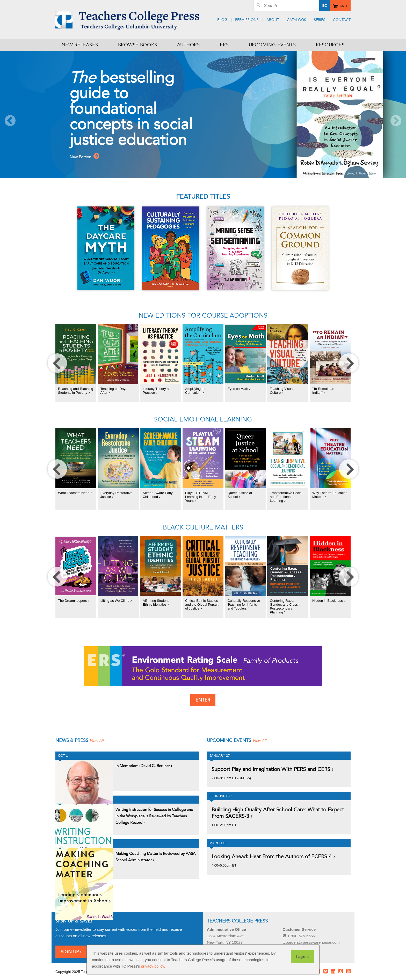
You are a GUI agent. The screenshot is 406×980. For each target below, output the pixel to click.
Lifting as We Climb (115, 601)
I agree (302, 957)
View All (99, 737)
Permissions (247, 20)
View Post (84, 771)
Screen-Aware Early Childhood (158, 495)
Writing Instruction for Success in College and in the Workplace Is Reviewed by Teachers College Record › (154, 812)
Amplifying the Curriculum (196, 391)
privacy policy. (153, 966)
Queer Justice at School (240, 495)
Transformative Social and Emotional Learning (286, 497)
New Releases (80, 45)
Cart (343, 5)
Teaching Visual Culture (282, 391)
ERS (224, 45)
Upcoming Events (272, 45)
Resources (330, 45)
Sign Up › (71, 948)
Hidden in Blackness (328, 601)
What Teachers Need (74, 493)
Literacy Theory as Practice (157, 391)
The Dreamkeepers (72, 601)
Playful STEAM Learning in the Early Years (201, 497)
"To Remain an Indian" (323, 391)
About (273, 20)
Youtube (348, 967)
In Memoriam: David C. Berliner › (144, 762)
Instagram (341, 967)
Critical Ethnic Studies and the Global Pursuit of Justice (202, 605)
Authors (189, 45)
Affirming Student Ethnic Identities (155, 603)
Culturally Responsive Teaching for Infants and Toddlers (244, 605)
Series (320, 20)
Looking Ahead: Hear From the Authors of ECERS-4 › (273, 853)
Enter (203, 700)
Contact (342, 20)
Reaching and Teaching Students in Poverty (76, 391)
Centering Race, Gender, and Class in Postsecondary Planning (285, 606)
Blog (222, 20)
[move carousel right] (349, 363)
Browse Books (138, 45)
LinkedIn (333, 967)
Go (325, 6)
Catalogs (296, 20)
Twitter (325, 967)
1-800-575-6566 (299, 932)
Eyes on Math (238, 389)
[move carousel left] (57, 363)
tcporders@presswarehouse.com (311, 938)
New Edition (91, 159)
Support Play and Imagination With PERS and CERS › (272, 766)
